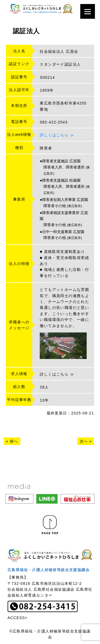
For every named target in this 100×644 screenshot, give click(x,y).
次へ (84, 441)
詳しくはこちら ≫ (57, 135)
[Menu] (88, 11)
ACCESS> (18, 618)
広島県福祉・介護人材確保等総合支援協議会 (49, 570)
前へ (14, 441)
